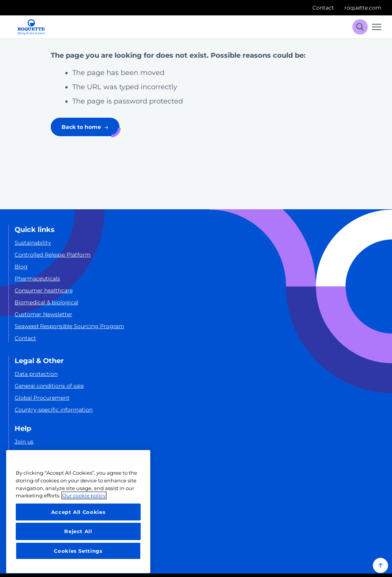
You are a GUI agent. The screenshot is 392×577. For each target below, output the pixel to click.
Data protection (36, 374)
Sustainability (33, 243)
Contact (323, 8)
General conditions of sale (49, 386)
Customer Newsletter (43, 314)
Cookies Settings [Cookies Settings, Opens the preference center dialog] (78, 551)
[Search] (360, 27)
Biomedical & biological (47, 302)
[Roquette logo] (32, 27)
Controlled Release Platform (53, 255)
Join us (24, 442)
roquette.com (363, 8)
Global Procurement (42, 398)
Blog (21, 267)
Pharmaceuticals (37, 278)
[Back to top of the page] (380, 565)
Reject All (78, 531)
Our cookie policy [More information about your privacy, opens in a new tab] (84, 495)
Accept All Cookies (78, 512)
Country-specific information (54, 410)
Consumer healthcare (44, 290)
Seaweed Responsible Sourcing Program (69, 326)
